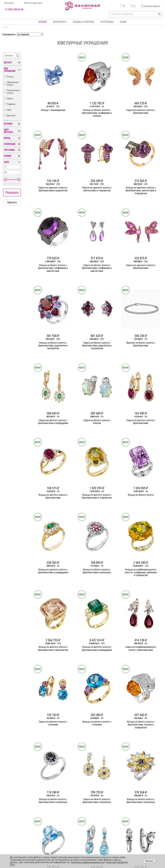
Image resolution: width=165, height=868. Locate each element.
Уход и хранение (107, 815)
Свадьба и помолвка (83, 22)
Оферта (132, 809)
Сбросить (12, 202)
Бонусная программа (109, 804)
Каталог (43, 22)
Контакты (9, 3)
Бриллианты (60, 22)
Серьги (10, 98)
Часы (82, 820)
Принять (149, 861)
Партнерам (63, 809)
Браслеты (11, 115)
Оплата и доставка (33, 3)
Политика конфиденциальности (144, 804)
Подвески (11, 104)
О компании (63, 798)
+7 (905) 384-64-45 (14, 10)
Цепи (9, 110)
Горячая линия (136, 798)
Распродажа (107, 22)
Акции (123, 22)
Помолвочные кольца (13, 92)
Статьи (61, 804)
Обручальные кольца (13, 83)
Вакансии (62, 820)
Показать (12, 192)
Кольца (10, 77)
